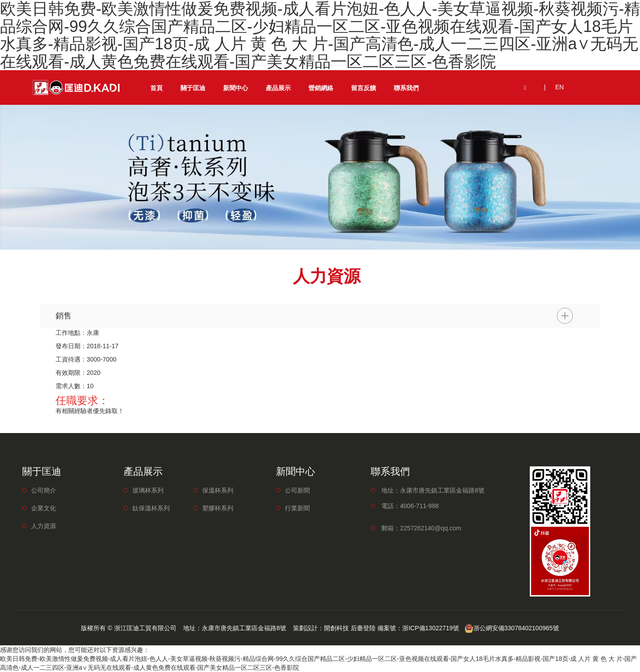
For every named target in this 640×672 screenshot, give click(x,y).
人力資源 (44, 526)
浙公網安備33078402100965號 (512, 628)
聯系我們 (406, 88)
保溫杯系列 (218, 490)
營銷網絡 (321, 88)
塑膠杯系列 (218, 508)
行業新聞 (297, 508)
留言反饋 (364, 88)
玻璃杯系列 (148, 490)
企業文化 (44, 508)
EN (559, 87)
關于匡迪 (193, 88)
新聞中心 (236, 88)
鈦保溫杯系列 (151, 508)
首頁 (156, 88)
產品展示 (278, 88)
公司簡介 (44, 490)
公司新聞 (297, 490)
